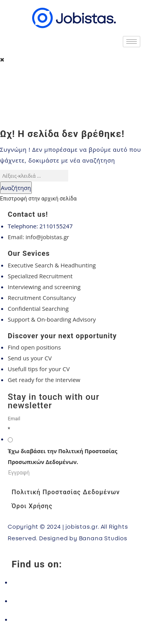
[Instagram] (74, 601)
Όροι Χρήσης (32, 506)
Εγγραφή (19, 473)
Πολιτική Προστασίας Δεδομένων (66, 492)
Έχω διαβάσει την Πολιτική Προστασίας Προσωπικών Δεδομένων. (63, 456)
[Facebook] (74, 582)
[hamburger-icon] (132, 42)
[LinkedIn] (74, 619)
